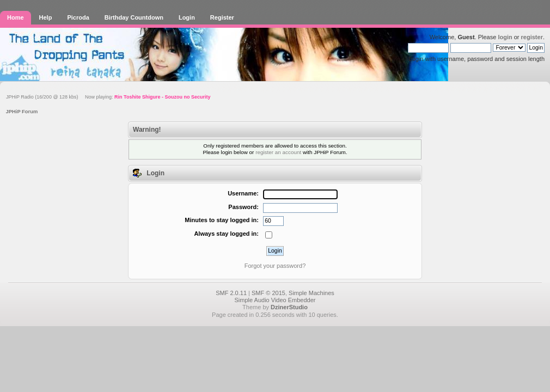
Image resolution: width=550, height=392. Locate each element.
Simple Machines (311, 293)
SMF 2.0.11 (231, 293)
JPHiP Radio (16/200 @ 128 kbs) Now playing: (108, 97)
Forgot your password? (275, 266)
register (532, 37)
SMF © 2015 (268, 293)
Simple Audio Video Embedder (275, 300)
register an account (278, 152)
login (505, 37)
